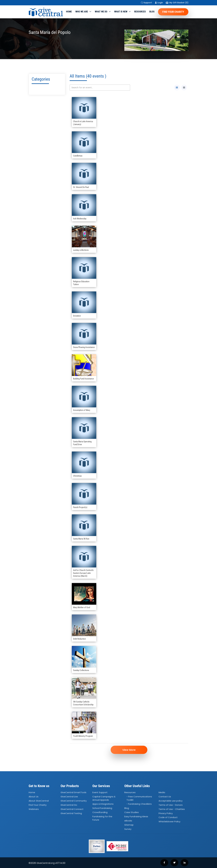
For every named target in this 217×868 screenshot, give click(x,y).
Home (69, 12)
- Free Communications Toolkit (139, 798)
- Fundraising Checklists (139, 804)
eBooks (128, 821)
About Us (34, 797)
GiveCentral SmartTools (73, 793)
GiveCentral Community (74, 801)
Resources (140, 12)
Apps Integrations (103, 804)
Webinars (34, 809)
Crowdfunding (100, 812)
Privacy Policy (166, 813)
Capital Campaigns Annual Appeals (104, 798)
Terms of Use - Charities (172, 809)
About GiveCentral (39, 801)
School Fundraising (102, 808)
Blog (152, 12)
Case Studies (132, 812)
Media (162, 793)
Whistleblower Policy (169, 822)
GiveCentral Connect (72, 809)
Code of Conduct (168, 817)
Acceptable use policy (171, 801)
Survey (128, 829)
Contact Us (165, 797)
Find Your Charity (173, 12)
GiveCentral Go (69, 805)
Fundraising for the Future (102, 818)
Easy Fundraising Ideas (136, 816)
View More (129, 750)
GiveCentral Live (69, 797)
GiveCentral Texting (71, 813)
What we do (101, 12)
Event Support (100, 793)
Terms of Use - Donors (171, 805)
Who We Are (82, 12)
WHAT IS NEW (121, 12)
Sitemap (129, 825)
